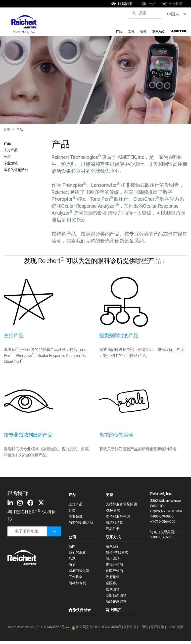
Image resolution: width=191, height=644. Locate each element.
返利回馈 (113, 592)
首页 (7, 130)
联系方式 (158, 32)
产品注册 (113, 529)
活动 (72, 560)
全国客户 (113, 585)
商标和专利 (77, 585)
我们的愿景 (77, 554)
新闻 (72, 547)
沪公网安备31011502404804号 (99, 630)
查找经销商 (114, 567)
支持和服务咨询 (118, 517)
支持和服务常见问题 (121, 504)
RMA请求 (113, 511)
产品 (119, 32)
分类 (7, 157)
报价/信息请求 (117, 554)
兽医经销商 (114, 573)
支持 (131, 32)
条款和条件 (132, 630)
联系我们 (113, 547)
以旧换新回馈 (116, 598)
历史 (72, 567)
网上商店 (113, 613)
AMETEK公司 (79, 573)
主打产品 (11, 150)
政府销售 (113, 579)
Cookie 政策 (175, 630)
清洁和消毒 (114, 523)
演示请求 (113, 560)
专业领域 (11, 163)
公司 (143, 32)
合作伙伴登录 (80, 613)
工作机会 (76, 579)
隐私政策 (157, 630)
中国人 (173, 14)
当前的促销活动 (16, 170)
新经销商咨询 (116, 604)
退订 (145, 630)
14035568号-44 (58, 630)
